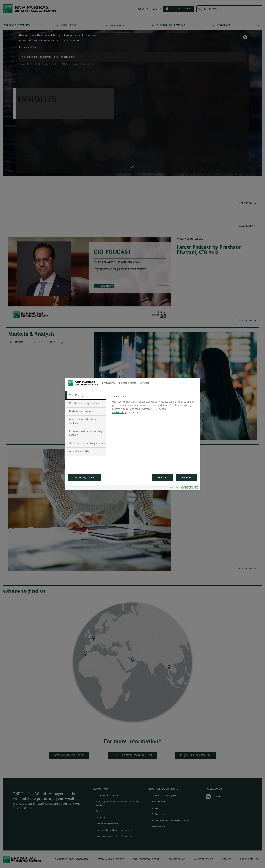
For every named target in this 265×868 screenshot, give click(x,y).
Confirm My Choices (85, 477)
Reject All (163, 477)
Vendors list (134, 413)
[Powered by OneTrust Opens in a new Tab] (184, 488)
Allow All (187, 477)
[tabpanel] (154, 406)
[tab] (86, 395)
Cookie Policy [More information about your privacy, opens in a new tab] (119, 413)
